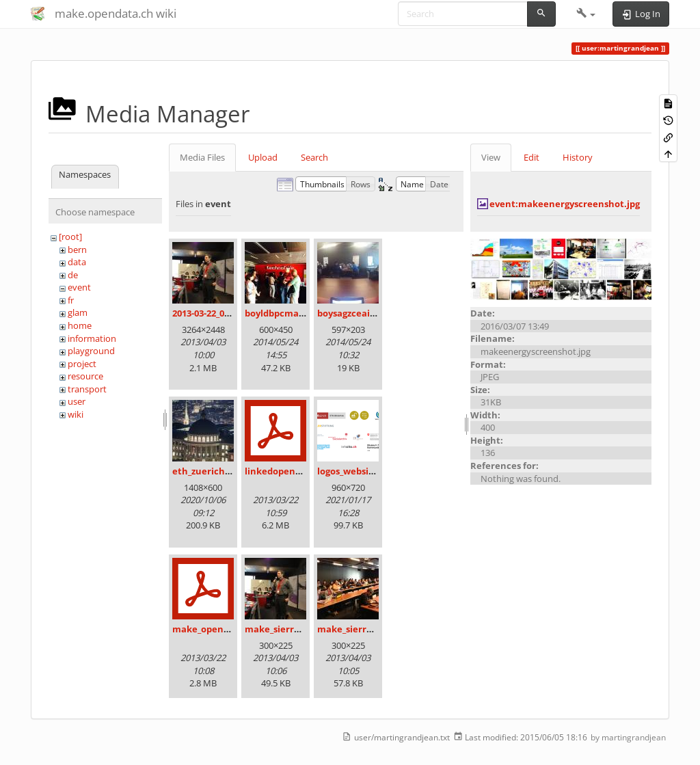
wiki (76, 414)
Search (314, 157)
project (82, 364)
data (77, 262)
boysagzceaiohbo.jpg (363, 313)
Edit (531, 157)
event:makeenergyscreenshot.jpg (565, 204)
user (77, 401)
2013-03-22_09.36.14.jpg (221, 313)
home (80, 325)
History (578, 157)
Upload (263, 157)
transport (87, 389)
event (79, 287)
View (491, 157)
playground (91, 351)
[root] (70, 237)
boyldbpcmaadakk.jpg (293, 313)
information (92, 338)
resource (85, 376)
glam (78, 312)
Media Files (202, 157)
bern (77, 250)
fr (71, 300)
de (73, 275)
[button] (586, 14)
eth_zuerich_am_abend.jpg (231, 471)
